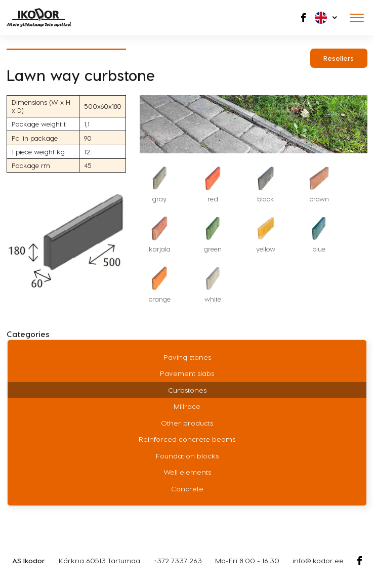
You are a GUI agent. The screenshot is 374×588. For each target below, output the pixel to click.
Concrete (187, 489)
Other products (187, 423)
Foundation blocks (187, 456)
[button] (327, 18)
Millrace (187, 406)
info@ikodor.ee (318, 560)
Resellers (339, 58)
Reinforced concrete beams (187, 439)
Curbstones (187, 390)
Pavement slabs (187, 373)
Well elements (187, 472)
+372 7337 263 (178, 560)
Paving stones (187, 357)
